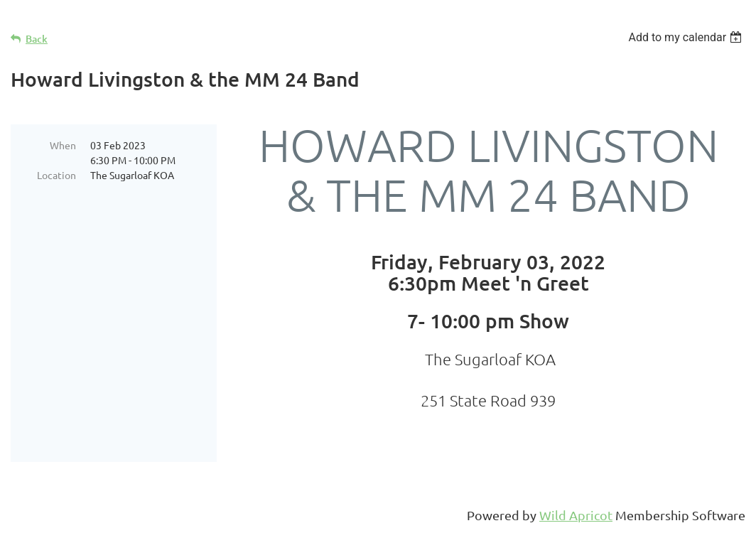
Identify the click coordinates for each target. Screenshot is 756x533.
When (63, 145)
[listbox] (687, 37)
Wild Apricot (576, 515)
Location (56, 175)
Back (37, 39)
